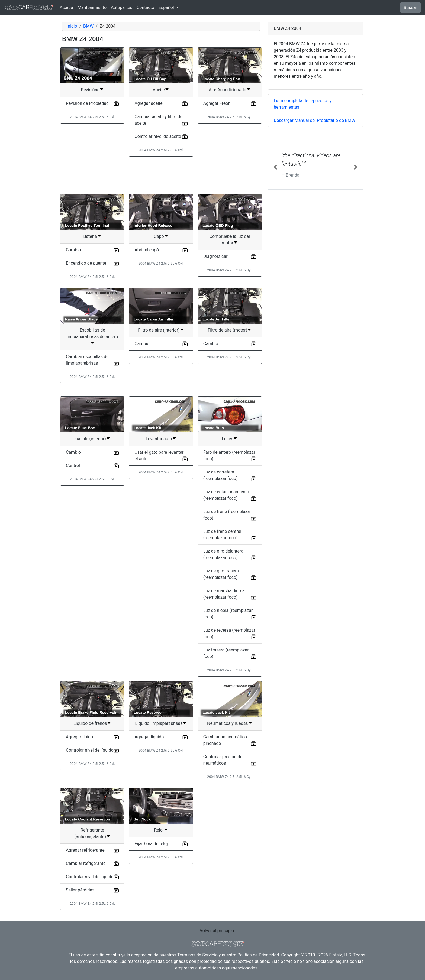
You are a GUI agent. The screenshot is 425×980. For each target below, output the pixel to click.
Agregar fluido (79, 737)
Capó (159, 236)
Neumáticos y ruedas (228, 723)
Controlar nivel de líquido (90, 750)
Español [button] (167, 7)
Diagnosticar (215, 256)
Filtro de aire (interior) (159, 330)
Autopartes (122, 7)
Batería (90, 236)
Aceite (159, 90)
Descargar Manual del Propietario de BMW (315, 120)
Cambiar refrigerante (86, 863)
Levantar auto (159, 439)
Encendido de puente (86, 263)
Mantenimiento (92, 7)
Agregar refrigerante (85, 850)
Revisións (90, 90)
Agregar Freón (217, 103)
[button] (275, 167)
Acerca (66, 7)
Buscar (410, 7)
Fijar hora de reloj (151, 844)
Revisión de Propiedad (87, 103)
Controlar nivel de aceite (158, 136)
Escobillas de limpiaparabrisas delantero (92, 333)
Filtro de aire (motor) (227, 330)
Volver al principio (217, 931)
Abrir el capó (147, 250)
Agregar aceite (148, 103)
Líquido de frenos (90, 723)
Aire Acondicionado (228, 90)
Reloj (159, 830)
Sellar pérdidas (80, 890)
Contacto (145, 7)
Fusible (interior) (90, 439)
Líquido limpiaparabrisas (159, 723)
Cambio (73, 250)
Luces (227, 439)
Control (73, 465)
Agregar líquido (149, 737)
